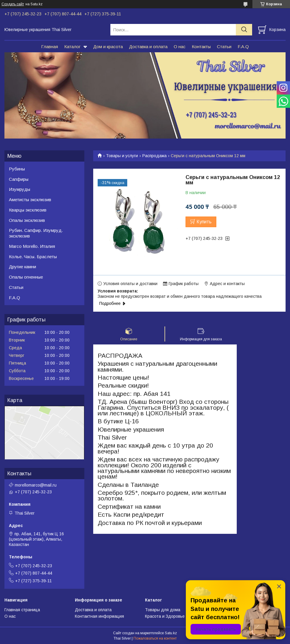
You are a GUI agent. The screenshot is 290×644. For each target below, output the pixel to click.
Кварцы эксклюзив (28, 210)
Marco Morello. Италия (32, 246)
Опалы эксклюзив (27, 220)
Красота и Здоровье (165, 616)
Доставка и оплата (148, 47)
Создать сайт (13, 4)
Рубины (17, 169)
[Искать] (244, 30)
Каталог (72, 47)
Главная (50, 47)
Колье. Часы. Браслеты (33, 257)
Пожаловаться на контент (155, 638)
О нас (180, 47)
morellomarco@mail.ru (36, 485)
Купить (204, 222)
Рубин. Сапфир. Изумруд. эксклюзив (36, 233)
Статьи (224, 47)
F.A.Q (243, 47)
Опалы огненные (26, 277)
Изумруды (20, 189)
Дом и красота (108, 47)
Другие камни (22, 267)
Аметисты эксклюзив (30, 200)
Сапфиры (19, 179)
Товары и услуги (122, 156)
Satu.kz (171, 633)
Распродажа (154, 156)
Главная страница (22, 610)
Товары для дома (163, 610)
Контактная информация (99, 616)
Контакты (201, 47)
